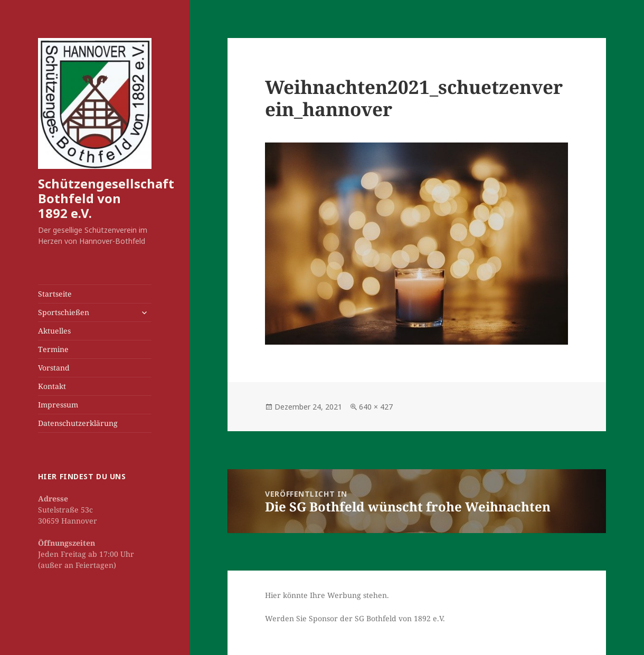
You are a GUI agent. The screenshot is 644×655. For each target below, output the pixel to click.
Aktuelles (54, 331)
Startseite (55, 294)
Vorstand (54, 368)
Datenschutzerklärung (78, 423)
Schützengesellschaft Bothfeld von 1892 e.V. (106, 198)
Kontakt (52, 386)
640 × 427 (376, 407)
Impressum (58, 405)
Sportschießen (64, 312)
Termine (53, 349)
